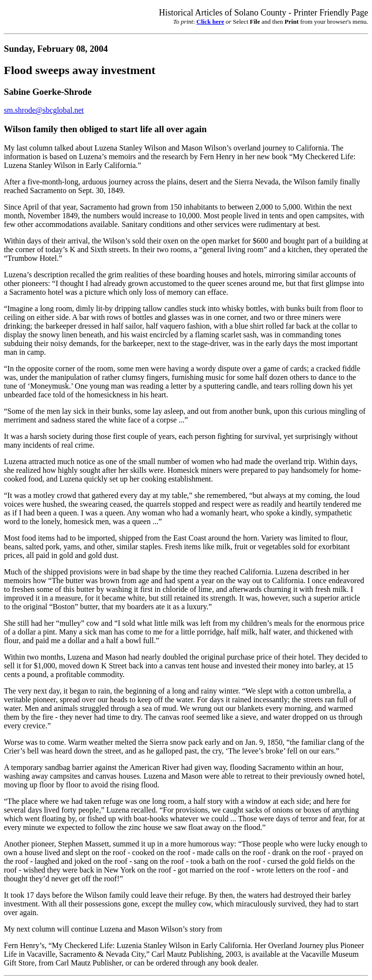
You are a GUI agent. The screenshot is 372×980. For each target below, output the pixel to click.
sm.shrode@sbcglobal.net (44, 110)
